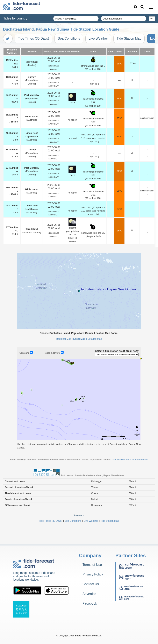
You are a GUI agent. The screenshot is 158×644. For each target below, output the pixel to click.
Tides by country (15, 18)
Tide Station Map (129, 38)
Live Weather (98, 38)
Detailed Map (95, 339)
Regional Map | (64, 339)
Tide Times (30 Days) (33, 38)
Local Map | (80, 339)
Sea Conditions (69, 38)
